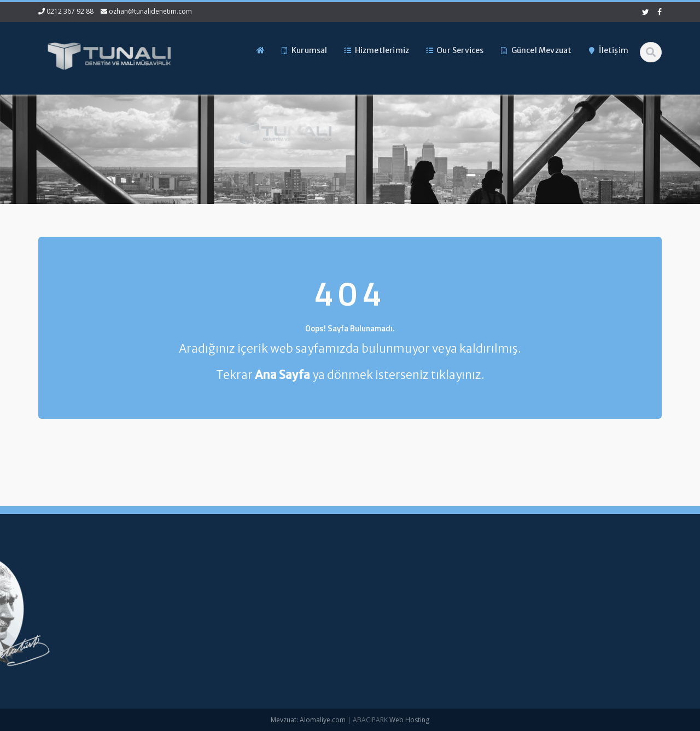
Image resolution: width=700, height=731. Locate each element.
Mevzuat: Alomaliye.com (308, 720)
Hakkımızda (250, 601)
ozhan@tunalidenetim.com (150, 11)
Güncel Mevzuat (257, 638)
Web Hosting (409, 720)
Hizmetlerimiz (253, 619)
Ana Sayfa (247, 583)
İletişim (242, 656)
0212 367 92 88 (70, 11)
